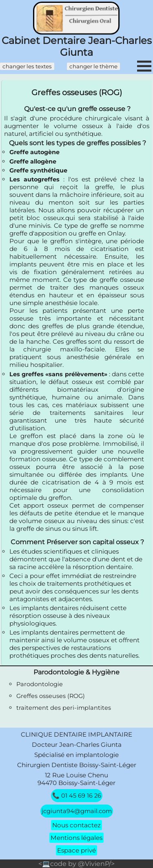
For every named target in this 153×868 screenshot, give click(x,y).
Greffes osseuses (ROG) (51, 696)
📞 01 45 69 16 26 (77, 796)
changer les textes (27, 66)
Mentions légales (76, 838)
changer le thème (93, 66)
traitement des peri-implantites (64, 708)
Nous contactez (76, 825)
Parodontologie (40, 684)
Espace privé (76, 850)
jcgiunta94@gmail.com (77, 811)
